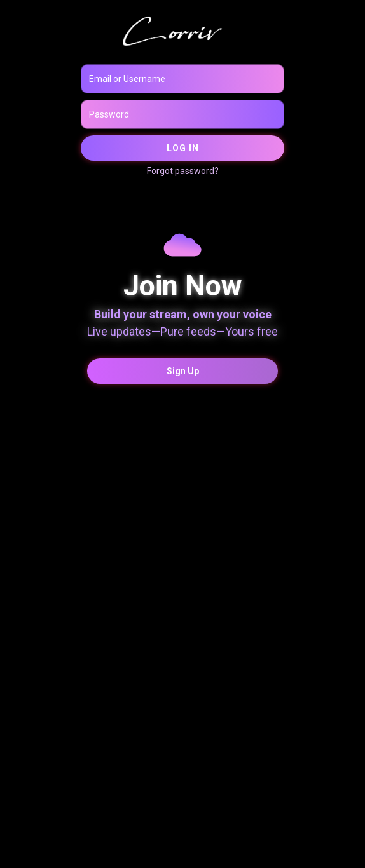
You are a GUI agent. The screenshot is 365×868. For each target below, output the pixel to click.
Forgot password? (183, 171)
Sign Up (183, 371)
